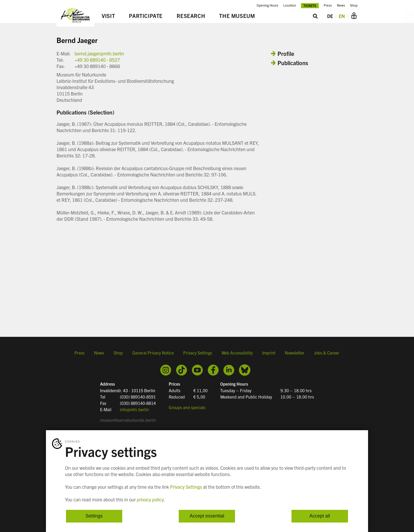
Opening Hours (267, 5)
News (341, 5)
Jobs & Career (327, 353)
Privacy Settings (198, 353)
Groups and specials (187, 407)
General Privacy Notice (153, 353)
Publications (293, 63)
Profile (286, 53)
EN (342, 16)
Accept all (320, 516)
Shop (354, 5)
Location (290, 5)
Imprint (269, 353)
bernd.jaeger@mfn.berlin (99, 53)
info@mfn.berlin (134, 409)
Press (328, 5)
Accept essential (207, 516)
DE (330, 16)
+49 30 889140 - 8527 (97, 60)
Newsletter (295, 353)
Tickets (310, 5)
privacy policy (150, 499)
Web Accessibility (237, 353)
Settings (94, 516)
